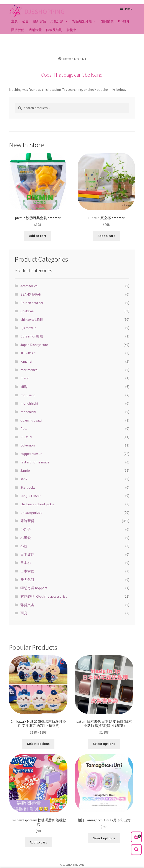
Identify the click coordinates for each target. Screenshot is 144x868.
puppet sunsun (31, 454)
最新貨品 (39, 21)
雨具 (24, 613)
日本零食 (27, 571)
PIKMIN (26, 437)
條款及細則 (54, 30)
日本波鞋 (27, 554)
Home (67, 59)
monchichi (28, 412)
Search (136, 850)
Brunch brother (32, 303)
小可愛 (26, 538)
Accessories (29, 286)
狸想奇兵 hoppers (34, 588)
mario (25, 378)
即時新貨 (27, 521)
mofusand (28, 395)
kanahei (26, 361)
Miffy (24, 387)
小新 (24, 546)
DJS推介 (124, 21)
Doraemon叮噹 (32, 336)
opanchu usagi (31, 420)
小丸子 (26, 529)
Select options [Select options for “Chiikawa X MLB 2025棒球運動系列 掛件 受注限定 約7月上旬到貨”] (38, 744)
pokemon (28, 445)
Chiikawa (27, 311)
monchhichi (29, 403)
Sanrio (25, 470)
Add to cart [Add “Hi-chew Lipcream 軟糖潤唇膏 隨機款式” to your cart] (38, 842)
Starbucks (28, 487)
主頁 (15, 21)
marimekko (29, 370)
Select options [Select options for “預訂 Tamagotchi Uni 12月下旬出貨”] (104, 838)
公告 (25, 21)
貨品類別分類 (82, 21)
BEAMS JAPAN (31, 294)
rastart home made (35, 462)
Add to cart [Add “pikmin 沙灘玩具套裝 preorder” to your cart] (38, 236)
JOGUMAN (28, 353)
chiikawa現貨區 (32, 319)
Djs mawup (28, 328)
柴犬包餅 (27, 580)
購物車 (71, 30)
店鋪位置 (35, 30)
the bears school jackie (37, 504)
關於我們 (18, 30)
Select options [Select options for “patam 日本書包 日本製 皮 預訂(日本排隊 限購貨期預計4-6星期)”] (104, 744)
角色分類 (57, 21)
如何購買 (107, 21)
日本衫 (26, 563)
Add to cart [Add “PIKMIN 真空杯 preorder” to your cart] (106, 236)
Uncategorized (31, 513)
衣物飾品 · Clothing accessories (44, 596)
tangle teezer (31, 496)
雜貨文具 (27, 605)
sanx (24, 479)
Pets (24, 428)
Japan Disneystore (34, 345)
